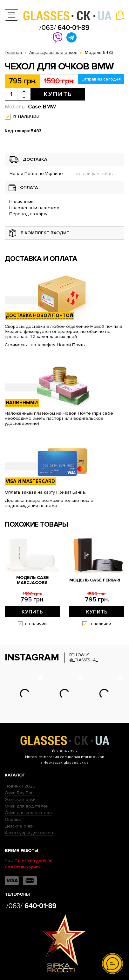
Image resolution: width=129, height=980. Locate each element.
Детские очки (19, 826)
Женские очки (20, 799)
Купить (58, 94)
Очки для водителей (27, 806)
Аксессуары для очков (29, 833)
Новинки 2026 (20, 786)
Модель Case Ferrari (95, 580)
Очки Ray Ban (19, 793)
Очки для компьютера (28, 813)
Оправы (13, 819)
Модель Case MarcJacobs (32, 580)
